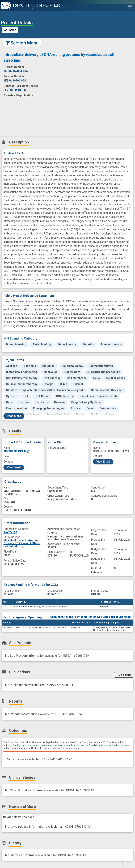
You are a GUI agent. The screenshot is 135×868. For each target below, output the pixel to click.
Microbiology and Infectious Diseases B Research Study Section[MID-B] (22, 543)
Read (14, 416)
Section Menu (22, 43)
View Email (14, 467)
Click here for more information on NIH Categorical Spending (90, 617)
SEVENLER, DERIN (17, 451)
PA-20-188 (10, 532)
